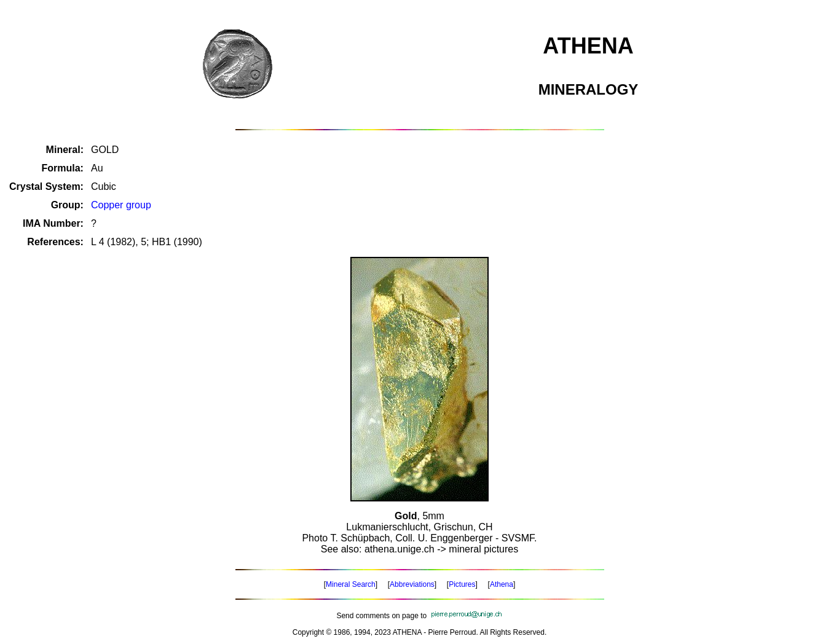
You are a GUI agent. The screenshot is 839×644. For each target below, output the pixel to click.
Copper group (121, 205)
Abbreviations (412, 584)
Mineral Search (351, 584)
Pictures (462, 584)
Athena (502, 584)
